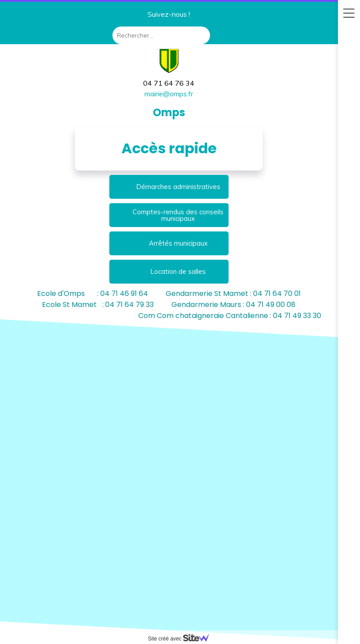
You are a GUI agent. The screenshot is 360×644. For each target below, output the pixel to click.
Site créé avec (182, 639)
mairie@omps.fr (169, 94)
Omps (169, 112)
